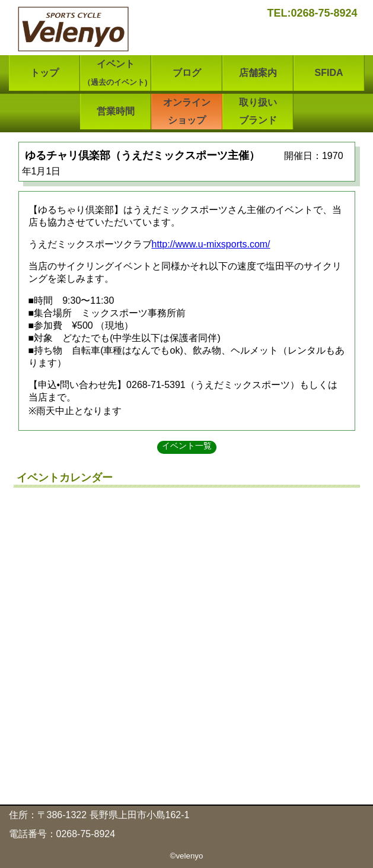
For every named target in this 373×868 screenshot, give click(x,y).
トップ (44, 73)
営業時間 (116, 111)
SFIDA (329, 73)
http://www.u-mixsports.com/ (211, 244)
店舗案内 (258, 73)
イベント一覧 (187, 446)
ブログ (187, 73)
